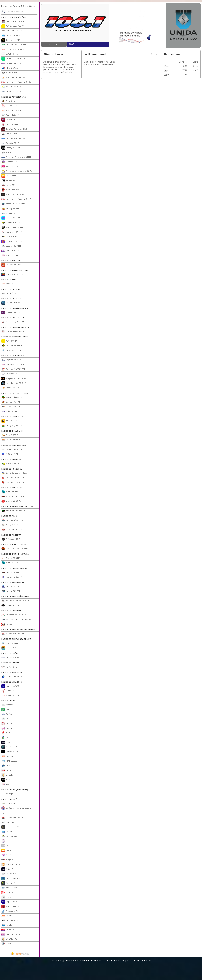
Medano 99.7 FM (11, 464)
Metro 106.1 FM (10, 643)
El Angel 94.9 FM (11, 312)
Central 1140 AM (11, 40)
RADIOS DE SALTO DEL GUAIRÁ (15, 554)
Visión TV (8, 944)
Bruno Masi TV (10, 827)
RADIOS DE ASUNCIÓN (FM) (14, 97)
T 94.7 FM (8, 691)
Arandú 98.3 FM (11, 558)
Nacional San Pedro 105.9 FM (17, 620)
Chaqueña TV (10, 921)
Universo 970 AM (11, 92)
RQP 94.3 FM (9, 237)
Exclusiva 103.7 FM (12, 162)
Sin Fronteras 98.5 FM (13, 511)
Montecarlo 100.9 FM (13, 195)
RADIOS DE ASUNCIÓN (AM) (14, 17)
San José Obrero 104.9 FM (15, 601)
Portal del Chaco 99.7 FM (15, 549)
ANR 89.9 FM (9, 106)
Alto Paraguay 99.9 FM (14, 332)
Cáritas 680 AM (11, 35)
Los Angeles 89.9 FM (13, 482)
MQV (6, 742)
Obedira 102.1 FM (11, 213)
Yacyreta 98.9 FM (11, 501)
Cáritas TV (8, 832)
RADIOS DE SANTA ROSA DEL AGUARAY (19, 630)
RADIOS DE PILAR (9, 516)
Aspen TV (8, 822)
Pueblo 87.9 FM (10, 605)
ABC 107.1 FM (9, 341)
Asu (5, 710)
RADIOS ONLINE (8, 701)
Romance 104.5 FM (12, 232)
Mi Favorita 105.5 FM (13, 497)
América (7, 705)
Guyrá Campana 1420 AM (15, 473)
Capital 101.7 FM (11, 402)
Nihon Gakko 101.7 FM (13, 204)
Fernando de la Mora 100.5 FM (17, 171)
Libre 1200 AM (10, 68)
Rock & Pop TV (10, 906)
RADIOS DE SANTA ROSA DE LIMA (16, 639)
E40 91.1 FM (9, 153)
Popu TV (7, 892)
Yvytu (6, 784)
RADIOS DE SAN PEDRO (12, 611)
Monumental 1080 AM (13, 78)
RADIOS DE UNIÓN (10, 653)
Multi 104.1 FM (10, 492)
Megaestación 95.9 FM (14, 379)
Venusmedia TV (11, 935)
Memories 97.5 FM (12, 190)
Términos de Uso (142, 960)
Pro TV (6, 897)
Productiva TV (10, 911)
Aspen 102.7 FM (10, 115)
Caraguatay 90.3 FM (13, 322)
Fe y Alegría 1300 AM (13, 49)
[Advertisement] (137, 23)
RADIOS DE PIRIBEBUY (11, 535)
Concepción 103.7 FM (13, 369)
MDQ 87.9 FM (10, 454)
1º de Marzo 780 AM (13, 21)
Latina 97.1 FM (10, 185)
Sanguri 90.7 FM (11, 648)
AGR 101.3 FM (9, 421)
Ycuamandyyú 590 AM (14, 615)
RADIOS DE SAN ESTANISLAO (15, 568)
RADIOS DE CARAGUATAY (13, 318)
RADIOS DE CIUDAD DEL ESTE (15, 337)
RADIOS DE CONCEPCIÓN (13, 356)
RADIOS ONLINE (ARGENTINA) (15, 790)
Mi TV (6, 855)
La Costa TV (9, 874)
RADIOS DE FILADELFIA (12, 459)
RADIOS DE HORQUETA (12, 469)
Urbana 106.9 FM (11, 246)
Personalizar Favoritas (11, 6)
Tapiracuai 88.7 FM (12, 577)
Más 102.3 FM (10, 411)
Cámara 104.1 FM (11, 120)
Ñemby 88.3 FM (11, 209)
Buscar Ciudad (29, 6)
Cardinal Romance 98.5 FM (16, 129)
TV (3, 813)
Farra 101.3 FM (10, 167)
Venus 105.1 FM (10, 251)
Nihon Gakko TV (11, 888)
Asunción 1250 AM (12, 31)
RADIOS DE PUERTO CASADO (14, 544)
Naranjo (7, 794)
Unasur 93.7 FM (11, 591)
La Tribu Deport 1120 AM (14, 59)
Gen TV (7, 846)
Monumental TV (11, 864)
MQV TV (7, 869)
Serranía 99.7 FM (11, 293)
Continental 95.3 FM (13, 478)
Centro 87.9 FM (10, 658)
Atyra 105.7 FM (10, 284)
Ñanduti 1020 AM (11, 87)
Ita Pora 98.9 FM (11, 667)
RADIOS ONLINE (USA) (11, 799)
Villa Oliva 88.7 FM (12, 677)
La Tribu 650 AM (11, 54)
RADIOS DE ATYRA (10, 280)
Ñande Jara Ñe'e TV (12, 878)
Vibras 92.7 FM (10, 255)
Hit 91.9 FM (8, 181)
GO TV (6, 850)
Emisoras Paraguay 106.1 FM (16, 157)
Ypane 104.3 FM (10, 388)
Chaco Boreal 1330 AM (14, 45)
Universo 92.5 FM (11, 350)
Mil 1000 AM (9, 73)
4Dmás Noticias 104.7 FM (15, 634)
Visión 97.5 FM (10, 695)
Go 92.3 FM (9, 176)
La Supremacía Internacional (17, 808)
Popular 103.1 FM (11, 223)
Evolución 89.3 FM (12, 449)
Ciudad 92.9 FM (11, 572)
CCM (6, 719)
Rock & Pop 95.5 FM (13, 227)
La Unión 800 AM (11, 64)
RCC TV (7, 916)
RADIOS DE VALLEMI (10, 663)
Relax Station (10, 752)
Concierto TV (9, 836)
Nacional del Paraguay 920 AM (17, 82)
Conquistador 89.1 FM (13, 139)
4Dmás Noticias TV (12, 818)
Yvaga (6, 780)
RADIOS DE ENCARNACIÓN (13, 431)
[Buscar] (19, 12)
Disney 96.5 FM (11, 148)
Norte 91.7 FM (10, 624)
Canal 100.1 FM (10, 124)
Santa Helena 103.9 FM (14, 440)
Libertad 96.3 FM (11, 587)
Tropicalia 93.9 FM (12, 241)
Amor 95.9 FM (10, 101)
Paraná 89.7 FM (10, 435)
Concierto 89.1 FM (12, 346)
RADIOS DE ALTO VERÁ (12, 261)
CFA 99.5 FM (9, 134)
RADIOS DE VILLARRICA (12, 682)
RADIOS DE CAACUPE (11, 289)
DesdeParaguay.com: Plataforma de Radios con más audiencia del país (90, 960)
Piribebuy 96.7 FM (11, 539)
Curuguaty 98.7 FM (12, 426)
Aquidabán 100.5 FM (13, 365)
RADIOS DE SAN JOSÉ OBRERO (15, 597)
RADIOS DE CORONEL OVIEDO (15, 393)
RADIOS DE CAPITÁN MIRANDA (15, 308)
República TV (9, 902)
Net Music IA (9, 747)
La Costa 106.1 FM (11, 374)
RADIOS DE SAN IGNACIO (13, 582)
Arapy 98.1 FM (10, 525)
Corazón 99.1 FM (11, 143)
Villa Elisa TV (9, 939)
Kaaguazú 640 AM (12, 397)
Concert (7, 724)
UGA (6, 766)
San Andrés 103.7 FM (13, 265)
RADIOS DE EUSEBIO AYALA (14, 445)
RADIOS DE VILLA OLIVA (12, 672)
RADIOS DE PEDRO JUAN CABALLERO (18, 507)
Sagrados (8, 756)
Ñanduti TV (8, 883)
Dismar (7, 728)
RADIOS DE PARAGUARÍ (12, 488)
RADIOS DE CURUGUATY (12, 417)
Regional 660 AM (11, 360)
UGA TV (7, 925)
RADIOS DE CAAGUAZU (12, 299)
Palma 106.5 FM (11, 218)
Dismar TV (8, 841)
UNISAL (7, 770)
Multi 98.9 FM (10, 563)
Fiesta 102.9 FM (11, 407)
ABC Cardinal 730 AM (13, 26)
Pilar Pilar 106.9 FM (12, 530)
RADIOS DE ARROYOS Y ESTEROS (16, 270)
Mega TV (7, 860)
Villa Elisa (8, 775)
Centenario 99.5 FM (12, 303)
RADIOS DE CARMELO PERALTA (15, 327)
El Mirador (8, 803)
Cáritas (7, 714)
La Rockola (9, 738)
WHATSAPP (54, 45)
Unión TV (8, 930)
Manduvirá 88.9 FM (12, 274)
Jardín (6, 733)
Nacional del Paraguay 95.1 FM (17, 199)
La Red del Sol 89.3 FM (14, 383)
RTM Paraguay (10, 761)
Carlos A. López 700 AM (14, 520)
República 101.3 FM (12, 686)
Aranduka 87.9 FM (12, 110)
